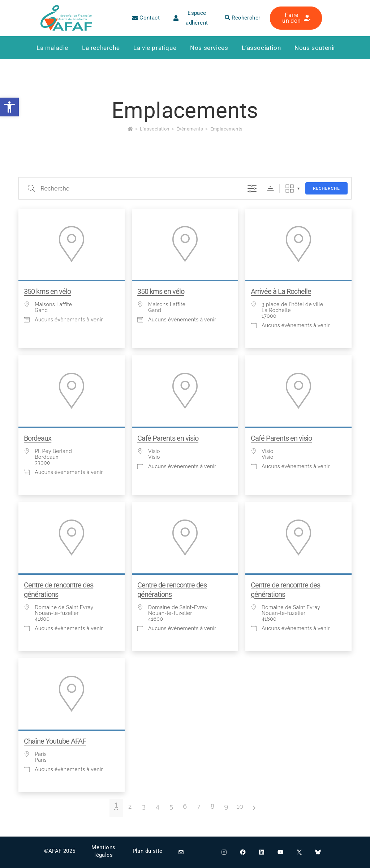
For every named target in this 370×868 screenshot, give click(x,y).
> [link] (254, 808)
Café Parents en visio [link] (168, 438)
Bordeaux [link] (38, 438)
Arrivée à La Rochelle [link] (281, 291)
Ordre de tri (270, 189)
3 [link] (144, 806)
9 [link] (226, 806)
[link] (9, 107)
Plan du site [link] (148, 851)
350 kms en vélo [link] (47, 291)
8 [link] (212, 806)
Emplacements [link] (227, 129)
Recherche (326, 189)
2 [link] (130, 806)
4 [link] (158, 806)
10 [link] (240, 806)
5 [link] (171, 806)
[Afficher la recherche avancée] (252, 189)
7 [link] (199, 806)
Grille (290, 189)
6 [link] (185, 806)
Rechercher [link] (243, 18)
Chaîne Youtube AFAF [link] (55, 741)
